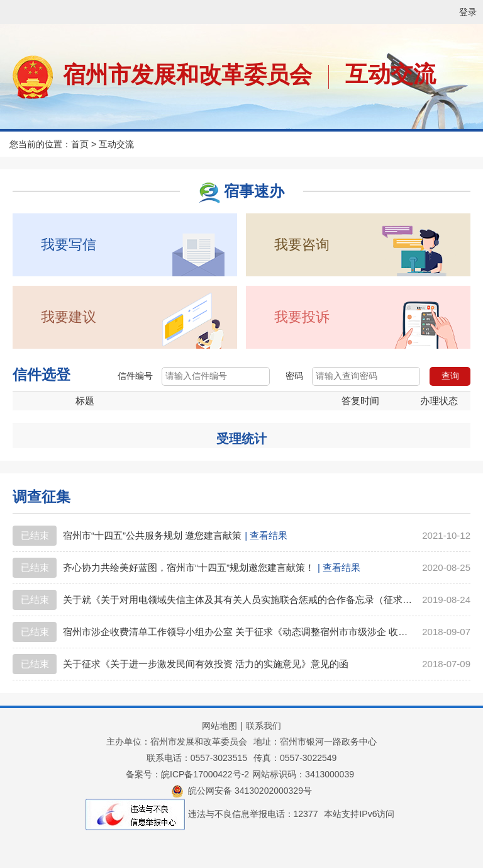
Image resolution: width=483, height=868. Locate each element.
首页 (80, 144)
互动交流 (391, 74)
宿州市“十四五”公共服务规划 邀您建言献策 (152, 535)
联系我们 (264, 726)
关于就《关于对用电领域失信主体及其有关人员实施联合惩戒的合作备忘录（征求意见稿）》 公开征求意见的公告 (238, 600)
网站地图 (219, 726)
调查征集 (42, 497)
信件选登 (42, 375)
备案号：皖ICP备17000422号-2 (187, 774)
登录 (468, 12)
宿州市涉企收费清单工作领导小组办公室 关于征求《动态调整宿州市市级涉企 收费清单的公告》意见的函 (238, 632)
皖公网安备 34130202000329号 (241, 791)
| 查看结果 (266, 535)
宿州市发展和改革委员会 (187, 75)
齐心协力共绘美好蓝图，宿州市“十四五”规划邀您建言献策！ (189, 567)
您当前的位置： (40, 144)
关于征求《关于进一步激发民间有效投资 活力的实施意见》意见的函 (206, 664)
